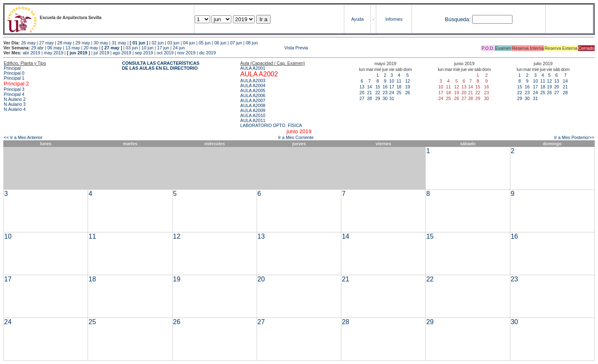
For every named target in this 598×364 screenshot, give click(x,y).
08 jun (252, 43)
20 (362, 93)
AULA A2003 (253, 81)
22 (378, 93)
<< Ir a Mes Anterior (23, 137)
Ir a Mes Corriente (296, 137)
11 (399, 81)
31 (392, 98)
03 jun (173, 43)
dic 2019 (207, 53)
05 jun (205, 43)
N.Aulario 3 (15, 104)
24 (392, 93)
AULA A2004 (253, 86)
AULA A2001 (253, 68)
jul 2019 (102, 53)
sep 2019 (144, 53)
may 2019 (54, 53)
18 (399, 87)
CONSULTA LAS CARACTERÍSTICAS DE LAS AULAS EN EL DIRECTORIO (161, 66)
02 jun (158, 43)
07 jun (236, 43)
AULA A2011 (253, 120)
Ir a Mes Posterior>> (574, 137)
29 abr (37, 48)
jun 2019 (79, 53)
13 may (73, 48)
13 (362, 87)
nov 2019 (186, 53)
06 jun (220, 43)
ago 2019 (122, 53)
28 (370, 98)
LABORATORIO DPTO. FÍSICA (271, 125)
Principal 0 (14, 73)
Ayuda (358, 19)
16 (385, 87)
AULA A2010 (253, 115)
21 (370, 93)
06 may (55, 48)
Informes (394, 19)
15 (378, 87)
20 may (91, 48)
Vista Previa (247, 48)
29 (378, 98)
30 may (101, 43)
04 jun (189, 43)
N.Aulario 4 (15, 109)
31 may (119, 43)
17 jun (163, 48)
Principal (12, 68)
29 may (83, 43)
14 (370, 87)
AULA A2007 (253, 100)
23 (385, 93)
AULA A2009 (253, 110)
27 (362, 98)
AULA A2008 (253, 105)
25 (399, 93)
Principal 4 (14, 94)
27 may (46, 43)
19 (408, 87)
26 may (28, 43)
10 (392, 81)
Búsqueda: (458, 19)
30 (385, 98)
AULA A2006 (253, 95)
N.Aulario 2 (15, 99)
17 (392, 87)
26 (408, 93)
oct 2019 (165, 53)
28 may (65, 43)
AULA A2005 (253, 90)
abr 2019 (32, 53)
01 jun (139, 43)
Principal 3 (14, 89)
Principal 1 (14, 78)
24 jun (179, 48)
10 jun (147, 48)
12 (408, 81)
